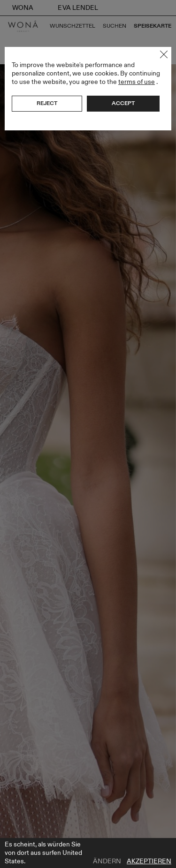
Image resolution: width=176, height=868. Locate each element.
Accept (123, 103)
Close (164, 54)
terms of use (137, 82)
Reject (47, 103)
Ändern (107, 861)
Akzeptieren (149, 861)
